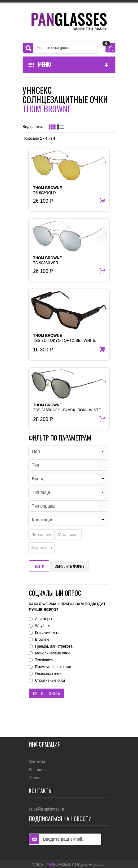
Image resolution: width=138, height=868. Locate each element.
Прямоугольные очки (53, 667)
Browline (42, 640)
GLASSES (58, 865)
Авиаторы (43, 619)
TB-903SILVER (47, 260)
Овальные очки (48, 674)
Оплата (35, 778)
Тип (35, 465)
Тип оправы (44, 506)
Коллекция (43, 520)
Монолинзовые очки (52, 653)
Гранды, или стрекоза (54, 646)
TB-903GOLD (47, 190)
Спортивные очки (50, 680)
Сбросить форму (69, 566)
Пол (36, 451)
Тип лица (41, 492)
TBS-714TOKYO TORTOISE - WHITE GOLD (64, 341)
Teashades (44, 660)
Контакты (37, 762)
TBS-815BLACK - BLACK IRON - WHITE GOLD (67, 410)
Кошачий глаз (47, 633)
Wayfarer (42, 626)
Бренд (38, 479)
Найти (39, 566)
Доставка (37, 770)
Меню (69, 64)
